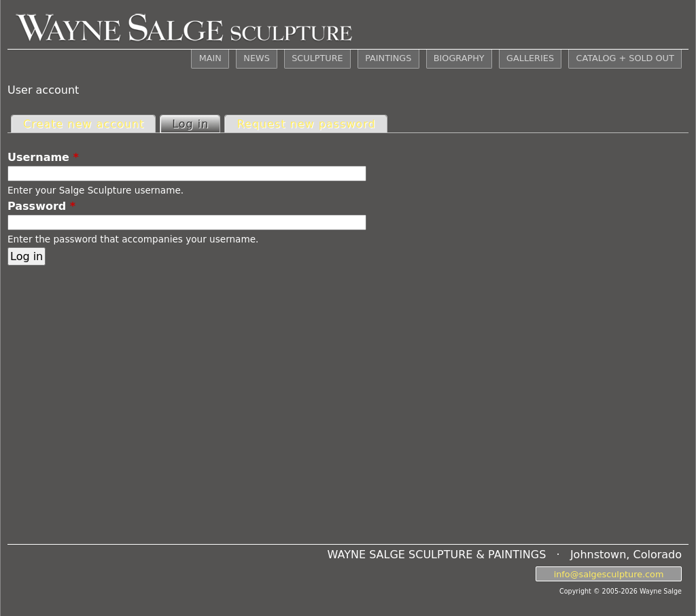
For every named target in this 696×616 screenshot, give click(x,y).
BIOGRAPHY (459, 58)
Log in (196, 123)
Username (43, 157)
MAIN (210, 58)
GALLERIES (530, 58)
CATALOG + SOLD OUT (625, 58)
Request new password (306, 124)
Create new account (84, 124)
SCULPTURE (317, 58)
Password (41, 206)
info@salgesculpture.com (609, 574)
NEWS (256, 58)
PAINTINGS (388, 58)
